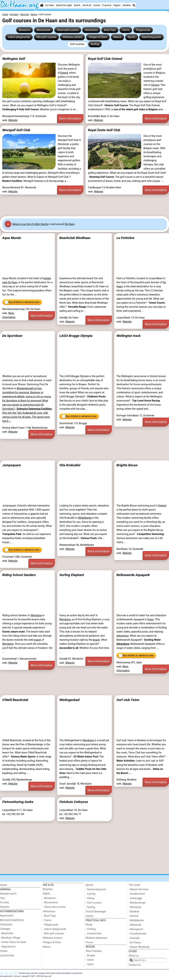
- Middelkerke (136, 920)
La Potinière (125, 238)
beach (38, 640)
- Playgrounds (51, 925)
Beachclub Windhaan (75, 238)
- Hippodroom (8, 947)
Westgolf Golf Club (16, 130)
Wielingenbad (69, 700)
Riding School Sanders (19, 575)
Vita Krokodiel (70, 465)
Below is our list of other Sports (30, 224)
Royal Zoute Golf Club (104, 130)
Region (117, 5)
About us (134, 956)
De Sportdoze (12, 336)
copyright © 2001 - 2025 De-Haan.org (36, 976)
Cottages (5, 929)
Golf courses (77, 44)
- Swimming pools (96, 889)
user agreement (6, 976)
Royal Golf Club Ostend (105, 59)
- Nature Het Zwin (139, 889)
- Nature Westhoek (139, 947)
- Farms (47, 920)
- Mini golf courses (53, 934)
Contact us (135, 965)
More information (70, 119)
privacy (17, 976)
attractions (123, 636)
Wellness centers (73, 37)
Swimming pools (152, 37)
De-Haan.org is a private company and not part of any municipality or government (51, 973)
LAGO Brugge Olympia (76, 336)
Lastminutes (7, 955)
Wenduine (36, 615)
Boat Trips (110, 30)
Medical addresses (96, 938)
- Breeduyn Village (10, 938)
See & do (87, 5)
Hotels (4, 951)
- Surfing (90, 907)
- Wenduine (135, 907)
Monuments (44, 30)
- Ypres (90, 964)
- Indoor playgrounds (55, 929)
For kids (5, 903)
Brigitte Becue (127, 465)
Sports (132, 37)
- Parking (91, 929)
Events (97, 5)
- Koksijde (134, 938)
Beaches (48, 889)
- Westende (135, 925)
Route (89, 925)
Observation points (68, 30)
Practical (107, 5)
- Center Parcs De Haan (13, 942)
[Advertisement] (84, 205)
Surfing (95, 44)
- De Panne (135, 943)
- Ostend (133, 916)
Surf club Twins (128, 700)
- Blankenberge (137, 903)
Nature (117, 37)
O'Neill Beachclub (15, 700)
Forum (89, 942)
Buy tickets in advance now (22, 302)
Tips (2, 898)
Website (13, 120)
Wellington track (129, 336)
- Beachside (7, 933)
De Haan (50, 5)
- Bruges (90, 955)
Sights (47, 894)
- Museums (49, 898)
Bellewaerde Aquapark (133, 575)
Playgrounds (143, 30)
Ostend (64, 73)
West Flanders (94, 951)
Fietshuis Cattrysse (74, 802)
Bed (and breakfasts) (12, 920)
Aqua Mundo (12, 238)
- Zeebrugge (135, 898)
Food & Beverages (96, 912)
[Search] (134, 5)
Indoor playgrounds (19, 37)
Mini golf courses (46, 37)
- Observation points (54, 907)
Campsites (6, 925)
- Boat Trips (49, 916)
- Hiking (90, 898)
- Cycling (91, 894)
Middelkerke (85, 518)
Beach (77, 5)
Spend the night (64, 5)
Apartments (7, 916)
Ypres (150, 619)
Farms (126, 30)
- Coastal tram (94, 934)
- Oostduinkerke (138, 934)
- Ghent (90, 960)
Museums (24, 30)
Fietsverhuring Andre (18, 802)
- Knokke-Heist (137, 894)
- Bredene (134, 912)
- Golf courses (94, 903)
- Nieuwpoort (136, 929)
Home (3, 885)
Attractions (91, 30)
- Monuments (51, 903)
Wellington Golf (14, 59)
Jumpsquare (12, 465)
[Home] (42, 5)
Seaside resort (8, 894)
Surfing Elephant (72, 575)
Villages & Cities (98, 37)
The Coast (134, 885)
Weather (127, 5)
